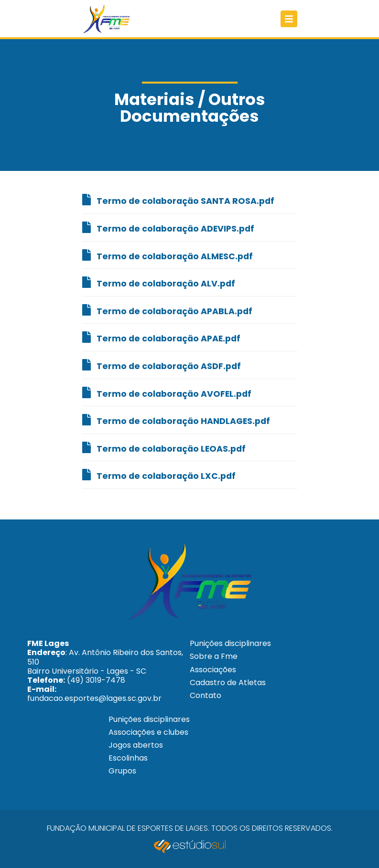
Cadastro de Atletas (228, 683)
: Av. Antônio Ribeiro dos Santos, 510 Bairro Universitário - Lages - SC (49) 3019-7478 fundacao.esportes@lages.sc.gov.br (105, 671)
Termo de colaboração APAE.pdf (161, 338)
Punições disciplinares (230, 643)
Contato (206, 695)
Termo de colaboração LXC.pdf (159, 475)
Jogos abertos (136, 745)
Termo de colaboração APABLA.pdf (167, 311)
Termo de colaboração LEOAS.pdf (164, 448)
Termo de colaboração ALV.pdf (159, 283)
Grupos (122, 771)
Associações (213, 670)
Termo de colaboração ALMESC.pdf (168, 256)
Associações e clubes (148, 732)
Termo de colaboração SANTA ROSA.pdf (178, 200)
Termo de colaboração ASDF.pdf (162, 365)
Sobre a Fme (214, 656)
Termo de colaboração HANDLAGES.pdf (176, 420)
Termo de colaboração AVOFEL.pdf (167, 393)
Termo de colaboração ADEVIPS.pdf (168, 228)
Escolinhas (128, 758)
